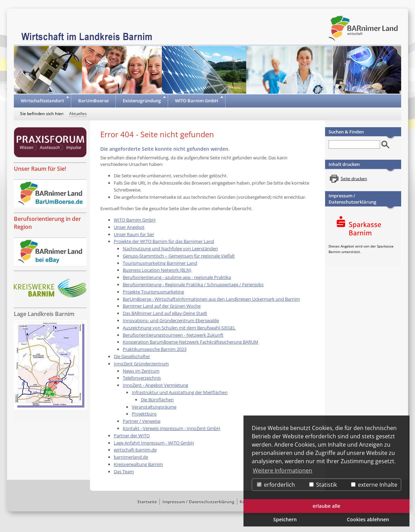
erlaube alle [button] (326, 506)
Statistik (323, 485)
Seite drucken (354, 179)
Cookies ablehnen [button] (368, 519)
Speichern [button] (285, 519)
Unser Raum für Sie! (40, 169)
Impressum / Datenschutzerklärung (352, 199)
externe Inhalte (374, 485)
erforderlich (276, 485)
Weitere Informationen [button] (283, 470)
